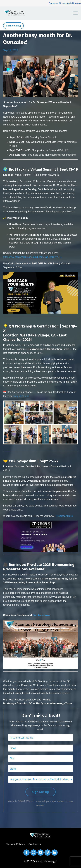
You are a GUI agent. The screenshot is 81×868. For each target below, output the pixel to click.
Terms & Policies (15, 844)
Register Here (65, 516)
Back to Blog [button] (13, 26)
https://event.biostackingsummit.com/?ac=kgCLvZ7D (32, 257)
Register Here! (21, 396)
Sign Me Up (41, 792)
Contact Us (35, 844)
